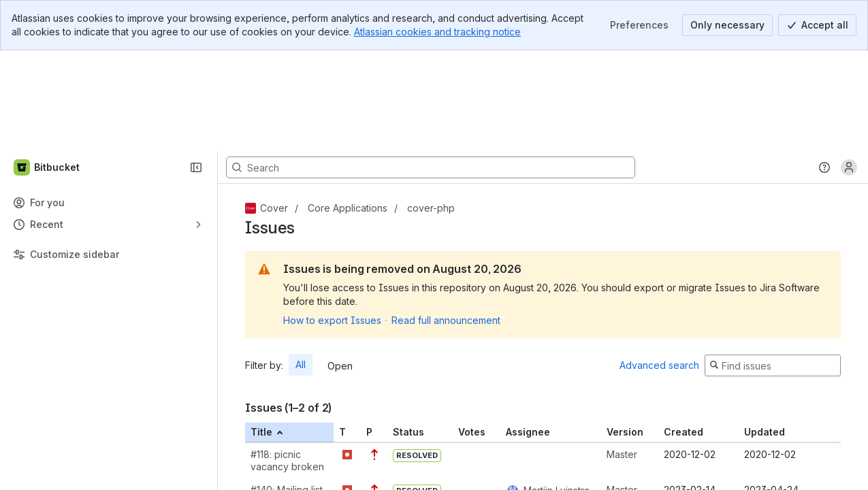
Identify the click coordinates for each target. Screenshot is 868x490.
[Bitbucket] (47, 67)
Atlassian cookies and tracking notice (437, 32)
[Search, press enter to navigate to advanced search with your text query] (431, 67)
